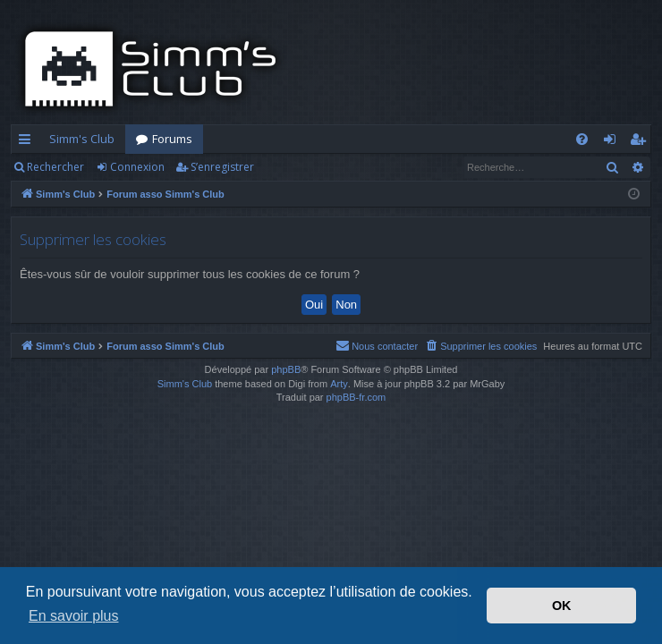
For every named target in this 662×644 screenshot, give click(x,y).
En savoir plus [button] (74, 616)
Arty (339, 384)
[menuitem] (582, 139)
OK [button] (562, 606)
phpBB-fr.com (356, 397)
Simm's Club (82, 139)
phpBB (286, 369)
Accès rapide (28, 142)
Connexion (137, 167)
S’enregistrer (222, 167)
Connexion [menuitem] (613, 142)
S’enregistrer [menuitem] (641, 142)
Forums (172, 139)
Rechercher (55, 167)
